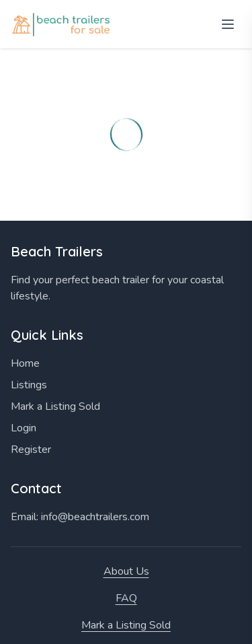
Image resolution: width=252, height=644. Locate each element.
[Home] (62, 25)
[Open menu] (228, 24)
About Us (126, 571)
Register (31, 450)
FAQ (126, 598)
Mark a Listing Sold (55, 406)
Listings (29, 385)
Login (24, 428)
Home (25, 363)
